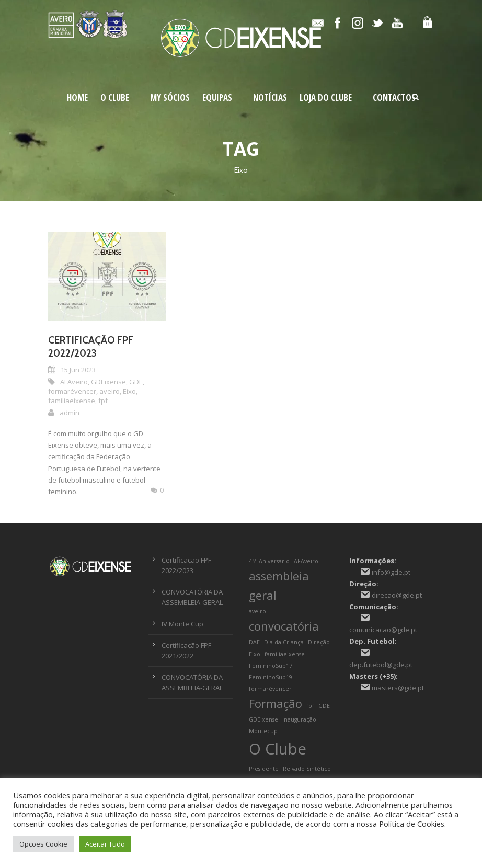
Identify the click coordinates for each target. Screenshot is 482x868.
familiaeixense (72, 401)
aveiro (110, 391)
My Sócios (170, 98)
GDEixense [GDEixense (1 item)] (263, 719)
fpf (103, 401)
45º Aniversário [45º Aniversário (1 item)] (269, 561)
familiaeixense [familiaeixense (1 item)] (285, 654)
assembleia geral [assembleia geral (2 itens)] (279, 586)
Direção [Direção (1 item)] (319, 642)
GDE (136, 382)
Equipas (217, 98)
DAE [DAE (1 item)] (254, 642)
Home (77, 98)
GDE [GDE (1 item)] (324, 706)
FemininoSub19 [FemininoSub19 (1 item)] (271, 677)
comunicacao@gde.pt (383, 630)
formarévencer (72, 391)
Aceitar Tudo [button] (105, 844)
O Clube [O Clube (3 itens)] (278, 749)
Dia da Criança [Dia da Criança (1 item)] (284, 642)
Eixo (129, 391)
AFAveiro (74, 382)
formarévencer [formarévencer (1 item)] (270, 689)
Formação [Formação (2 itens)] (276, 704)
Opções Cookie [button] (43, 844)
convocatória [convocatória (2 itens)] (284, 626)
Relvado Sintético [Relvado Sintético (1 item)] (307, 769)
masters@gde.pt (398, 688)
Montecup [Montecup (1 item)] (263, 731)
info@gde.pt (391, 572)
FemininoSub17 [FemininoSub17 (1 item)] (271, 666)
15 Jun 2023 (78, 370)
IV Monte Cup (182, 624)
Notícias (270, 98)
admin (70, 413)
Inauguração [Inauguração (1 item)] (299, 719)
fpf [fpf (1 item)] (310, 706)
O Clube (115, 98)
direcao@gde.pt (397, 595)
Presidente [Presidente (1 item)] (264, 769)
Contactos (394, 98)
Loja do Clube (326, 98)
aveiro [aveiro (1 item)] (257, 611)
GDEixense (108, 382)
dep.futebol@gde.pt (381, 665)
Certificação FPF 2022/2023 (91, 347)
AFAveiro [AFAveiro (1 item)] (306, 561)
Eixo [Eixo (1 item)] (255, 654)
